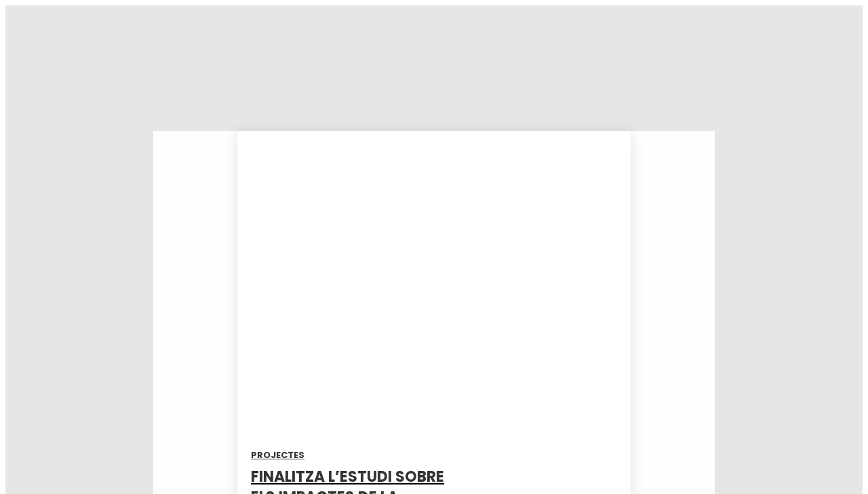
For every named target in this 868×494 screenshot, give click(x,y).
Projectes (278, 455)
